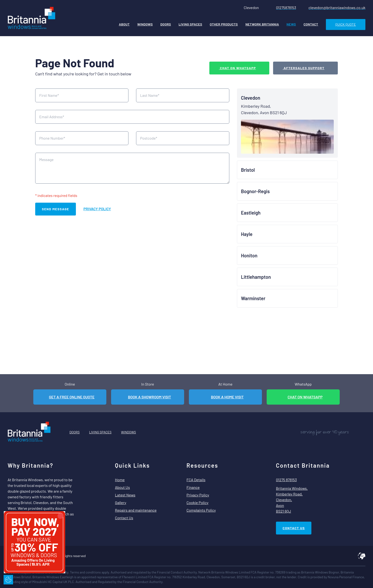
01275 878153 (286, 480)
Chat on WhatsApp (237, 68)
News (291, 24)
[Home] (31, 19)
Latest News (125, 495)
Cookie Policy (197, 502)
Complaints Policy (201, 510)
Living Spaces (190, 24)
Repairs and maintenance (136, 510)
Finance (193, 487)
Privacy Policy (97, 209)
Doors (166, 24)
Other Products (224, 24)
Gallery (120, 502)
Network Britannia (262, 24)
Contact (311, 24)
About (124, 24)
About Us (122, 487)
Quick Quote (346, 24)
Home (120, 480)
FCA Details (196, 480)
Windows (145, 24)
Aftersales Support (304, 68)
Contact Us (124, 518)
